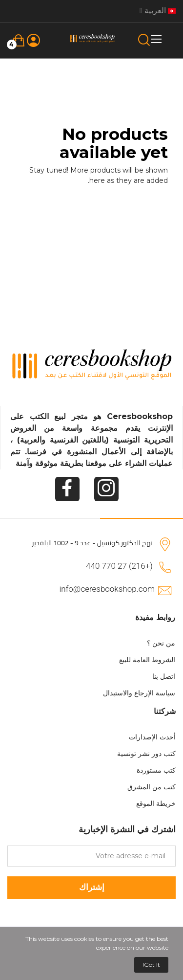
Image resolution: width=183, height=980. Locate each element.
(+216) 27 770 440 (119, 566)
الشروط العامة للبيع (147, 660)
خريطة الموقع (156, 803)
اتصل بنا (164, 676)
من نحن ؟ (161, 643)
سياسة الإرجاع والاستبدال (139, 693)
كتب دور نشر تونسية (146, 754)
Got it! (151, 965)
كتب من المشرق (152, 787)
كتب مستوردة (156, 770)
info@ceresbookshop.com (107, 589)
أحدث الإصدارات (152, 737)
